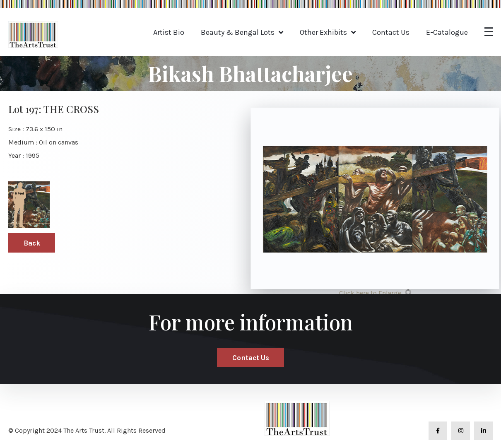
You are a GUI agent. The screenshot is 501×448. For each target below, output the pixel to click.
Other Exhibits (323, 32)
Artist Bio (169, 32)
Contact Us (391, 32)
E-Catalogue (447, 32)
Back (32, 243)
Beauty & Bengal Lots (238, 32)
